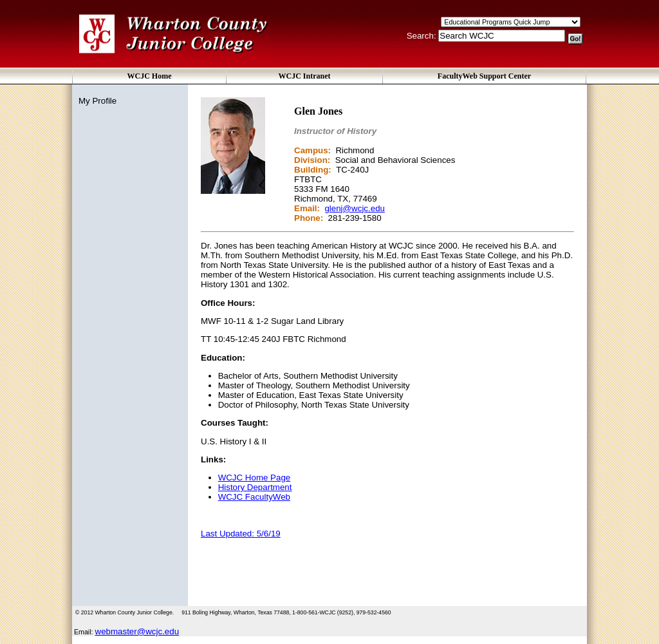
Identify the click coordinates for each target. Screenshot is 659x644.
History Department (255, 487)
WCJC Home (150, 76)
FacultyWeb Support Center (484, 76)
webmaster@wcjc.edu (137, 631)
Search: (423, 36)
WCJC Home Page (255, 478)
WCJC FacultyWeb (254, 497)
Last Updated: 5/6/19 (241, 534)
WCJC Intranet (305, 76)
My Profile (97, 101)
